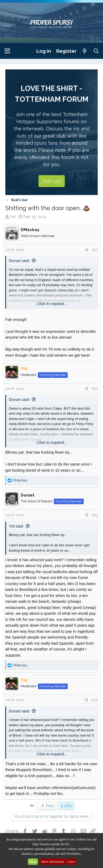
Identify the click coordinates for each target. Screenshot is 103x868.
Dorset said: (19, 261)
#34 (95, 700)
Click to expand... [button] (52, 304)
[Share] (87, 250)
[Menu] (7, 51)
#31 (95, 250)
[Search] (96, 51)
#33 (95, 515)
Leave (71, 862)
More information (53, 862)
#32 (95, 389)
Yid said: (16, 526)
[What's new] (85, 51)
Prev (47, 806)
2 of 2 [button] (66, 806)
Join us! (52, 181)
